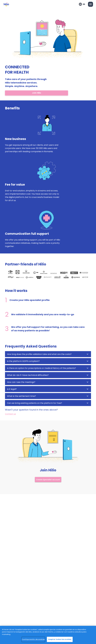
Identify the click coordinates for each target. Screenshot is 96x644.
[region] (48, 635)
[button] (48, 354)
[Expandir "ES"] (82, 4)
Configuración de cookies (33, 639)
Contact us (10, 414)
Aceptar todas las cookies (60, 639)
